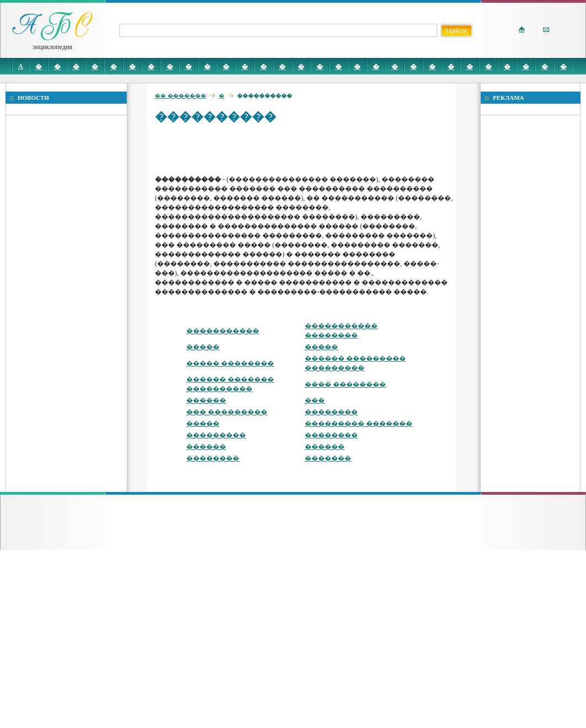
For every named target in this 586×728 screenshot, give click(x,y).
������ (206, 400)
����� (203, 347)
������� (328, 458)
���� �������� (345, 384)
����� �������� (230, 363)
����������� (223, 331)
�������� (331, 412)
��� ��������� (227, 412)
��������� (216, 435)
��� (315, 400)
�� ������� (181, 96)
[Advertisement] (236, 149)
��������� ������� (359, 424)
